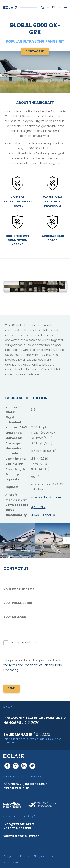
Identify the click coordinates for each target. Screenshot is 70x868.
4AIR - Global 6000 (46, 515)
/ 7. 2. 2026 (35, 720)
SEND (12, 688)
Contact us (35, 51)
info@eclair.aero (19, 824)
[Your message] (35, 623)
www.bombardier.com (46, 497)
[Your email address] (35, 589)
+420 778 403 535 (17, 828)
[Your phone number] (35, 603)
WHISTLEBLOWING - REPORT (21, 836)
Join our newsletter (23, 643)
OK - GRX (39, 507)
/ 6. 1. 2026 (27, 735)
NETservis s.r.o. (12, 862)
